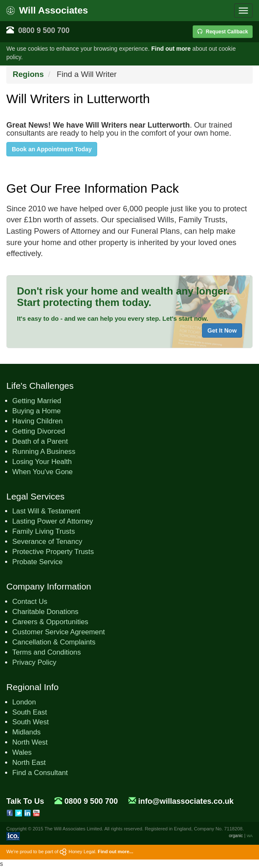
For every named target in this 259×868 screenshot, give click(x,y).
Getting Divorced (39, 431)
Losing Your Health (42, 462)
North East (29, 763)
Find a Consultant (40, 773)
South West (30, 722)
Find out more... (115, 852)
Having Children (37, 421)
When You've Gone (42, 472)
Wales (22, 752)
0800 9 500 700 (44, 30)
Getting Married (37, 401)
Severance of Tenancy (47, 542)
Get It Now (222, 330)
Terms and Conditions (46, 652)
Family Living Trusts (44, 531)
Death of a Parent (40, 441)
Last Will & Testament (46, 511)
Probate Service (37, 562)
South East (30, 712)
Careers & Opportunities (50, 622)
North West (30, 742)
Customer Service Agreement (59, 632)
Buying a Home (37, 411)
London (24, 702)
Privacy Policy (34, 662)
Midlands (26, 732)
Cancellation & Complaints (54, 642)
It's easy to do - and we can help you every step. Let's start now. (113, 318)
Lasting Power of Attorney (53, 521)
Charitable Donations (45, 612)
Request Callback (223, 32)
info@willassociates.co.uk (186, 801)
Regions (28, 74)
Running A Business (44, 452)
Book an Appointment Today (52, 149)
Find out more (171, 49)
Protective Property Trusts (53, 552)
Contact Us (30, 602)
